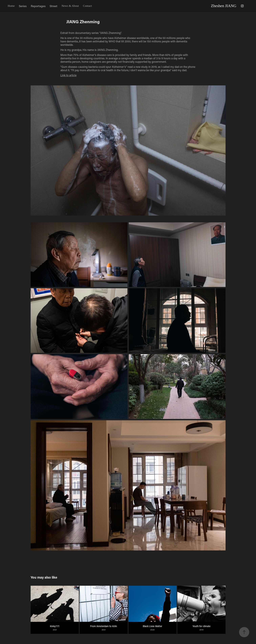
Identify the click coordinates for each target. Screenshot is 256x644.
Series (23, 6)
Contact (87, 6)
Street (53, 6)
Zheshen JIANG (224, 6)
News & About (70, 6)
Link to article (68, 75)
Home (11, 6)
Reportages (38, 6)
